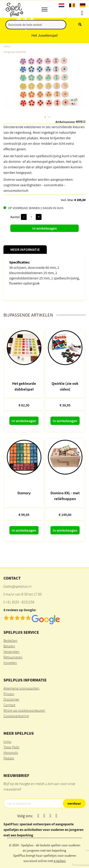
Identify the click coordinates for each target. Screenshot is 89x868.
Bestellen (10, 640)
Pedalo (9, 758)
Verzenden (11, 652)
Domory (24, 493)
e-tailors (60, 861)
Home (7, 46)
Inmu (7, 741)
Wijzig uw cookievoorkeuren (24, 710)
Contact (9, 705)
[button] (45, 117)
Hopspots (11, 752)
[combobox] (36, 25)
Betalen (9, 646)
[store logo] (14, 9)
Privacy (9, 694)
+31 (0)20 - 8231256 (20, 602)
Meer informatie (25, 249)
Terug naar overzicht (15, 52)
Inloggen (10, 663)
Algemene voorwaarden (21, 688)
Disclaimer (11, 699)
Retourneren (13, 657)
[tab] (25, 250)
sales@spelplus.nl (18, 586)
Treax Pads (11, 747)
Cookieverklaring (16, 716)
